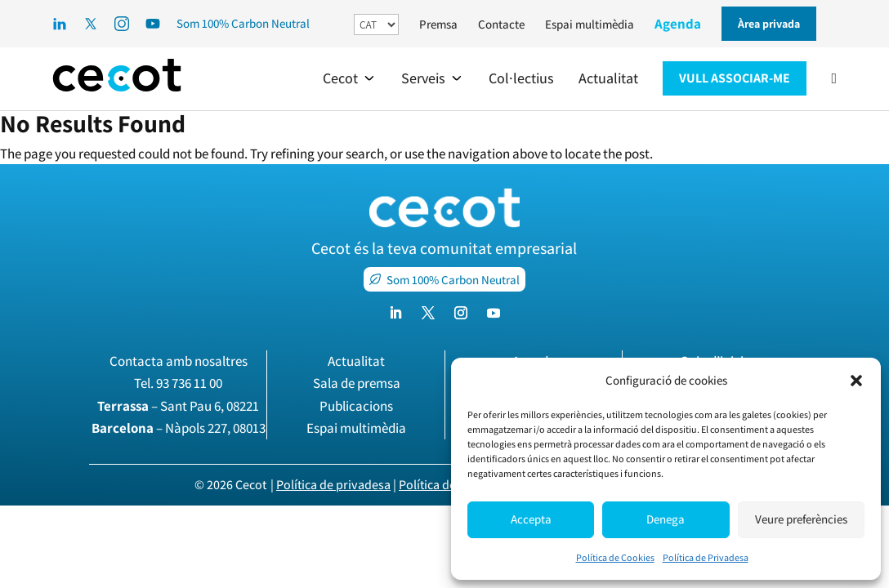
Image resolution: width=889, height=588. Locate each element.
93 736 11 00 (189, 383)
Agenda (678, 24)
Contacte (501, 24)
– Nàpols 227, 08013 (179, 428)
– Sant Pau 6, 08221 (178, 406)
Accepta (531, 519)
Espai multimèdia (590, 24)
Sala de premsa (357, 383)
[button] (856, 381)
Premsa (438, 24)
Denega (666, 519)
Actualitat (356, 361)
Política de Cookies (615, 557)
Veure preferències (801, 519)
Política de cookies (450, 485)
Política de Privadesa (706, 557)
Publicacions (356, 406)
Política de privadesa (333, 485)
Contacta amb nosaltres (179, 361)
